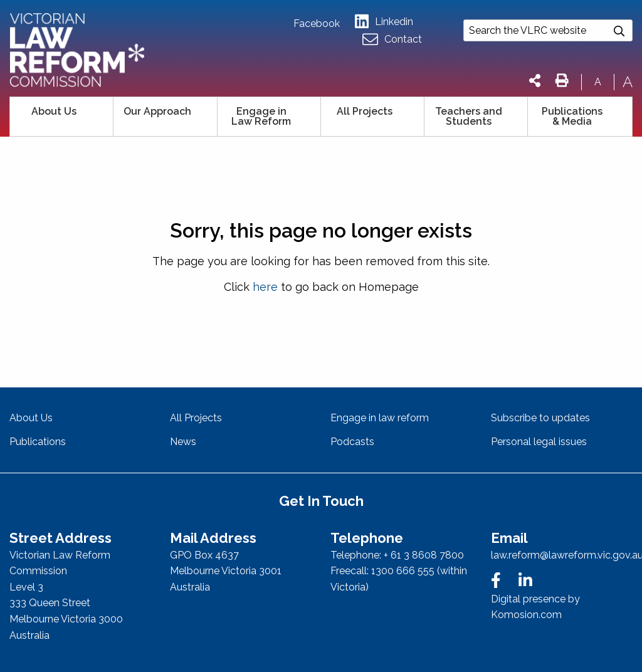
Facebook (317, 24)
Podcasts (352, 442)
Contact (392, 40)
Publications (38, 442)
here (265, 287)
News (183, 442)
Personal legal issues (539, 442)
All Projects (365, 111)
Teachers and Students (469, 116)
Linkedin (384, 22)
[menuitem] (62, 117)
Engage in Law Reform (261, 116)
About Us (54, 111)
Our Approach (157, 111)
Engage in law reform (380, 418)
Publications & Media (572, 116)
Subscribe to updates (540, 418)
